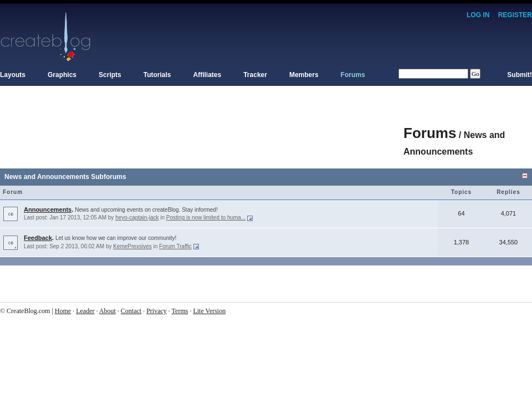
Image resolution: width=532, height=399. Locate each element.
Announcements (48, 209)
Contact (131, 311)
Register (515, 15)
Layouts (13, 75)
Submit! (520, 75)
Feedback (38, 238)
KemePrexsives (132, 246)
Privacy (157, 311)
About (108, 311)
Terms (180, 311)
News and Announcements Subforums (65, 177)
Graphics (62, 75)
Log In (478, 15)
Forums (353, 75)
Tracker (255, 75)
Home (63, 311)
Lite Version (209, 311)
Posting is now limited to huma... (206, 218)
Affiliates (208, 75)
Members (304, 75)
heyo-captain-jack (137, 218)
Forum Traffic (175, 246)
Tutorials (157, 75)
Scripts (110, 75)
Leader (85, 311)
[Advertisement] (202, 127)
